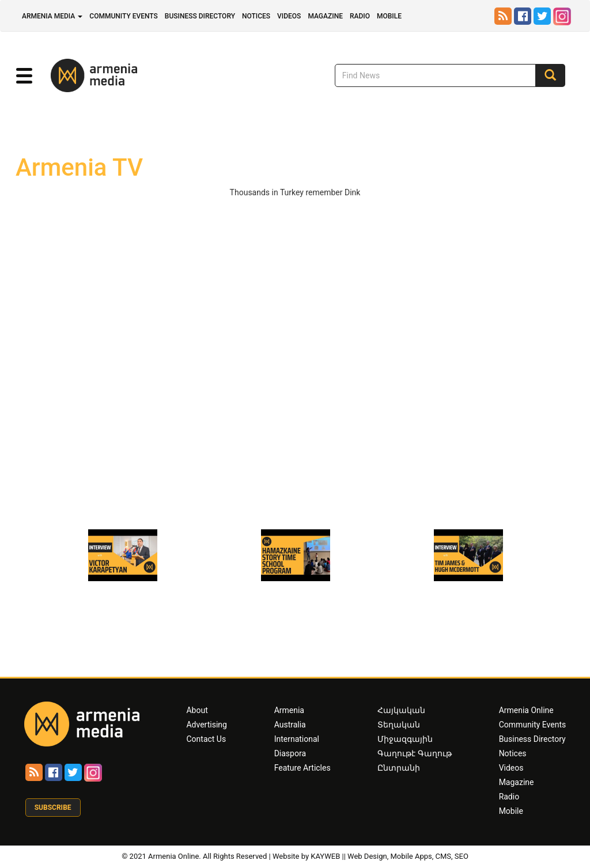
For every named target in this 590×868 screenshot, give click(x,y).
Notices (256, 16)
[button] (24, 76)
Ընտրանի (399, 768)
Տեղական (399, 725)
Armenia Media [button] (52, 16)
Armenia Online (526, 710)
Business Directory (200, 16)
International (297, 739)
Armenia (289, 710)
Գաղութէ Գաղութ (414, 753)
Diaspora (290, 753)
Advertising (206, 725)
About (197, 710)
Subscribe (53, 808)
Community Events (124, 16)
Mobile (389, 16)
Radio (360, 16)
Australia (290, 725)
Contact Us (206, 739)
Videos (289, 16)
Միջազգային (405, 739)
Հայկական (401, 710)
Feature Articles (302, 768)
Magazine (325, 16)
